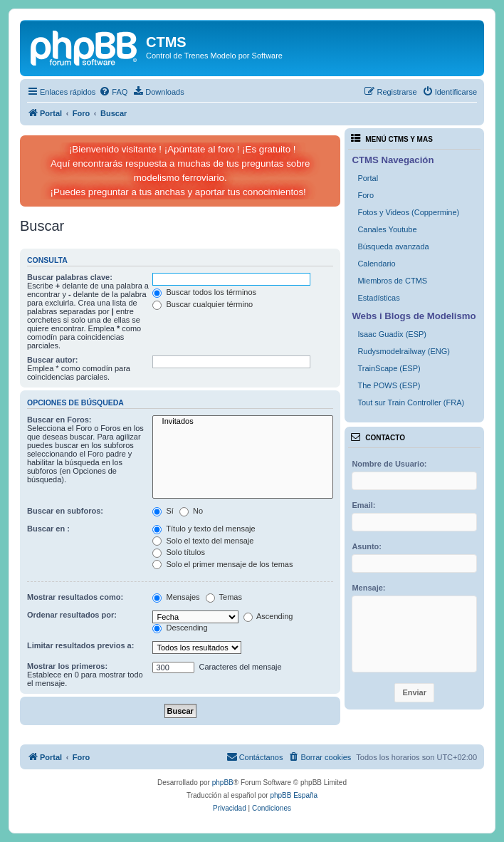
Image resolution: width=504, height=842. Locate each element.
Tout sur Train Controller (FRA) (411, 402)
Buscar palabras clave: (70, 277)
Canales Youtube (387, 229)
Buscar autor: (53, 360)
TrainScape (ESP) (389, 368)
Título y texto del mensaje (204, 529)
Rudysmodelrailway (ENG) (404, 351)
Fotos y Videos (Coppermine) (408, 212)
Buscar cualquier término (203, 304)
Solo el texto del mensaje (203, 541)
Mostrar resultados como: (75, 597)
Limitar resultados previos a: (80, 645)
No (191, 511)
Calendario (376, 264)
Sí (163, 511)
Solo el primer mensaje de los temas (222, 564)
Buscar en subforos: (65, 511)
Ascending (268, 616)
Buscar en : (48, 529)
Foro (366, 195)
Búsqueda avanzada (393, 246)
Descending (180, 628)
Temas (224, 597)
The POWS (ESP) (389, 385)
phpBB (223, 783)
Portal (368, 178)
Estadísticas (378, 298)
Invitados (243, 422)
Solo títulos (178, 552)
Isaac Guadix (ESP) (392, 334)
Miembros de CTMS (392, 281)
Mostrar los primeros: (67, 666)
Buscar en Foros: (59, 420)
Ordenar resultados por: (72, 615)
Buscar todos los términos (204, 292)
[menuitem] (113, 92)
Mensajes (176, 597)
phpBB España (294, 795)
